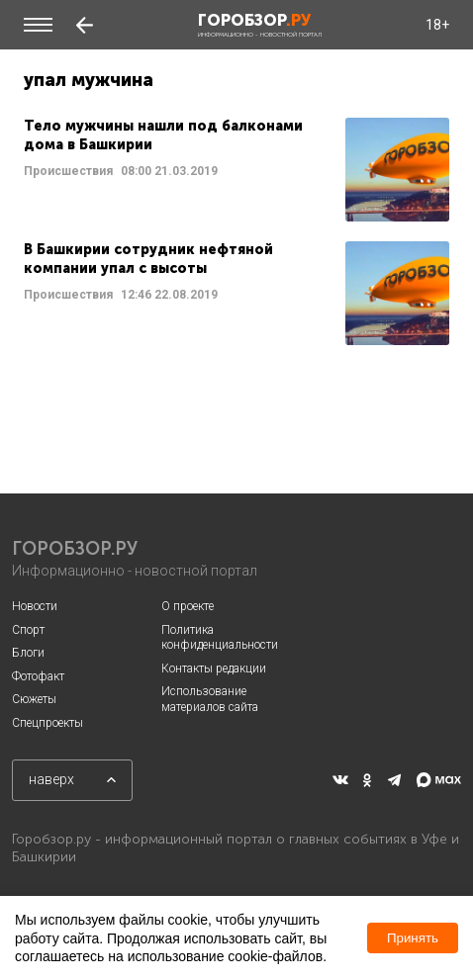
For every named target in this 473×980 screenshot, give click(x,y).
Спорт (28, 630)
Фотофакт (38, 676)
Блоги (28, 653)
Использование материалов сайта (210, 699)
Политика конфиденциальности (220, 638)
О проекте (188, 606)
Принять (413, 938)
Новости (35, 606)
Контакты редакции (214, 668)
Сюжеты (34, 699)
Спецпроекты (47, 723)
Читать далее (236, 170)
